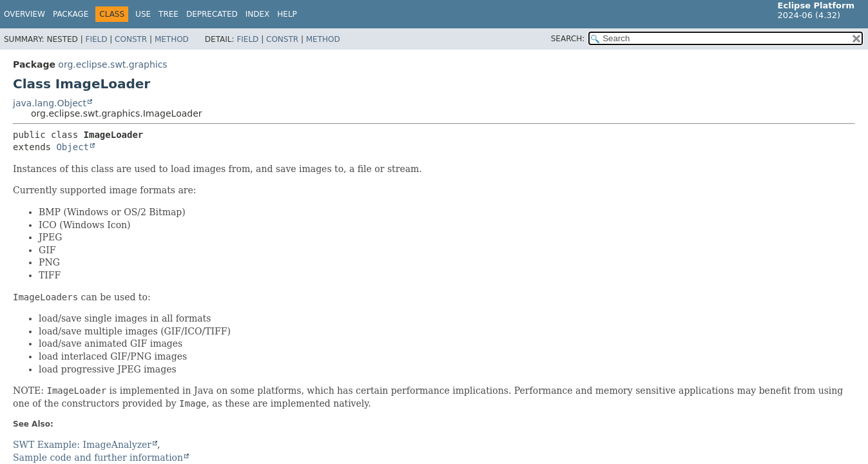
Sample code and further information (98, 458)
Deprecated (212, 14)
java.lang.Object (50, 103)
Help (287, 14)
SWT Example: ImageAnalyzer (82, 445)
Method (172, 39)
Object (72, 147)
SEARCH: (568, 39)
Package (71, 14)
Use (143, 14)
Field (96, 39)
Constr (131, 39)
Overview (24, 14)
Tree (169, 14)
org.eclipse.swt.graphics (112, 64)
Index (258, 14)
